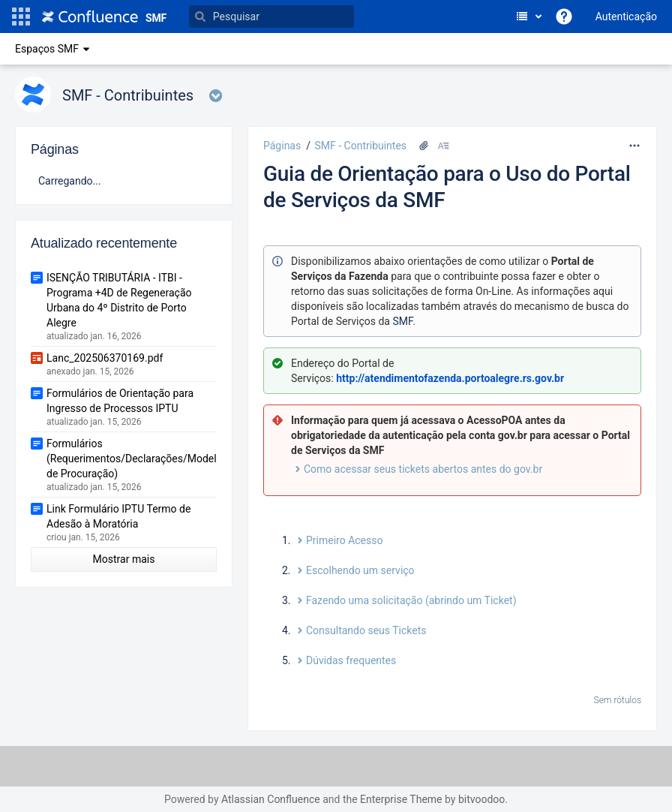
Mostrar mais (124, 559)
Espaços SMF (54, 49)
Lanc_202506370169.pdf (105, 358)
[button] (21, 17)
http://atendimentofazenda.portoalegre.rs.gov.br (450, 378)
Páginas (282, 146)
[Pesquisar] (271, 17)
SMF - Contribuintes (360, 146)
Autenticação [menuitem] (626, 17)
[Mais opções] (634, 146)
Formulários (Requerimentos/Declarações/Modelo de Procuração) (135, 459)
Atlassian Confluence (271, 799)
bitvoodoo (481, 799)
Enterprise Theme (401, 799)
